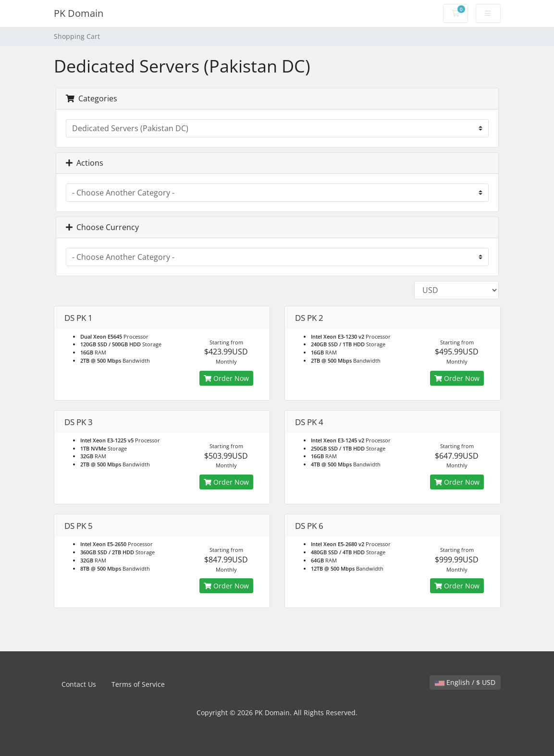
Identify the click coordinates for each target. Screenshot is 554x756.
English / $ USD (465, 682)
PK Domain (79, 13)
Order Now (226, 378)
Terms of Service (138, 684)
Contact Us (79, 684)
